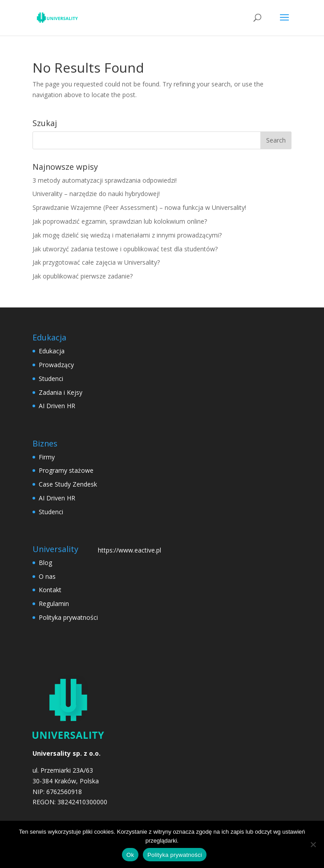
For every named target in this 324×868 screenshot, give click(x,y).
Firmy (47, 457)
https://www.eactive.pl (130, 550)
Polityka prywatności (68, 617)
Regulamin (54, 604)
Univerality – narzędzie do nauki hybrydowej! (96, 194)
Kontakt (50, 590)
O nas (47, 576)
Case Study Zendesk (68, 484)
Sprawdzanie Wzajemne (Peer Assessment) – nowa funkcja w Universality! (139, 207)
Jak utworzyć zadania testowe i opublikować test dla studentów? (125, 249)
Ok (130, 855)
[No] (313, 844)
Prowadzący (56, 365)
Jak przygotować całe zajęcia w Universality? (96, 262)
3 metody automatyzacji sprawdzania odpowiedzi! (105, 180)
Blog (45, 563)
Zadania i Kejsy (61, 392)
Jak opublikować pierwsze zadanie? (83, 276)
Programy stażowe (66, 470)
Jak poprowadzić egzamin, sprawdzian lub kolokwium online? (120, 221)
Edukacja (52, 351)
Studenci (51, 379)
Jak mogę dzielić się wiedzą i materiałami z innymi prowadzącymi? (127, 235)
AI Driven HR (57, 406)
